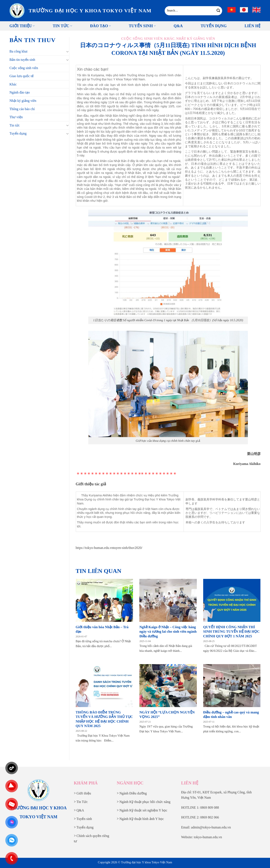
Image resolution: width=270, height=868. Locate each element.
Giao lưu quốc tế (22, 76)
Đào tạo (100, 26)
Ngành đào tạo (20, 92)
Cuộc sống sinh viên (24, 68)
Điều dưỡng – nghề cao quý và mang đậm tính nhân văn (231, 715)
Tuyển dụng (18, 133)
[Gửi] (218, 11)
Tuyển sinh (142, 26)
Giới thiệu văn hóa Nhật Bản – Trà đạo (102, 629)
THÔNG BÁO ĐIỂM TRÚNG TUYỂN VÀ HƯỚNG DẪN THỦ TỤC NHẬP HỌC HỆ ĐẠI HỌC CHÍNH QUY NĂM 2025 (104, 719)
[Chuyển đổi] (67, 51)
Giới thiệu (22, 26)
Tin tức (62, 26)
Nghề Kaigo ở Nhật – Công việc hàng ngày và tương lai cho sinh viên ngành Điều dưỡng (168, 632)
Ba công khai (19, 51)
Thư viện (16, 117)
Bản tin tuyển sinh (22, 60)
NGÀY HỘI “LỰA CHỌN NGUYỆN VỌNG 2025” (167, 715)
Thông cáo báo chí (22, 109)
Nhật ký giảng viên (23, 101)
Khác (13, 84)
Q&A (178, 26)
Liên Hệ (252, 26)
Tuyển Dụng (214, 26)
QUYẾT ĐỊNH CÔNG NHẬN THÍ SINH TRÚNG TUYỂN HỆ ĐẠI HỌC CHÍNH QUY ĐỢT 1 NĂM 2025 (231, 632)
